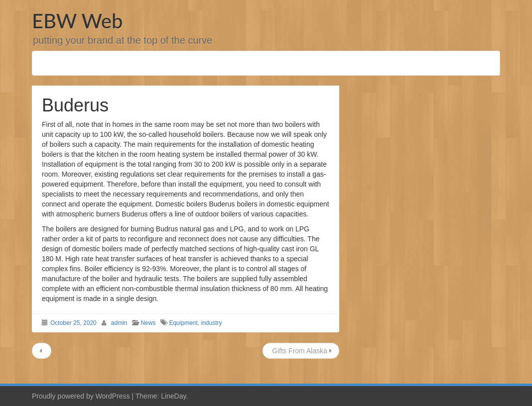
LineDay (173, 396)
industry (211, 323)
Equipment (183, 323)
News (148, 323)
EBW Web (77, 21)
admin (119, 323)
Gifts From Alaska (301, 351)
